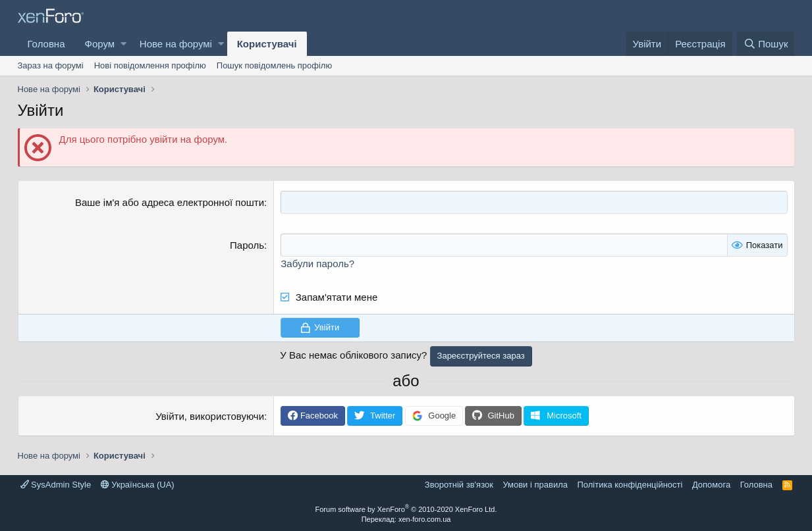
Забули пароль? (317, 264)
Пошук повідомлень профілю (274, 65)
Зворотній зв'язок (459, 485)
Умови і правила (535, 485)
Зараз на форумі (51, 65)
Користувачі (267, 44)
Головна (46, 44)
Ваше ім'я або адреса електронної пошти (170, 202)
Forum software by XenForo (406, 509)
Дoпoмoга (711, 485)
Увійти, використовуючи (210, 416)
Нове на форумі (176, 44)
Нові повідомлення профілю (150, 65)
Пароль (247, 245)
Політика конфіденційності (630, 485)
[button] (123, 44)
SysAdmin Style (56, 485)
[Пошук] (766, 44)
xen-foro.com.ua (424, 519)
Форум (100, 44)
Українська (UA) (138, 485)
